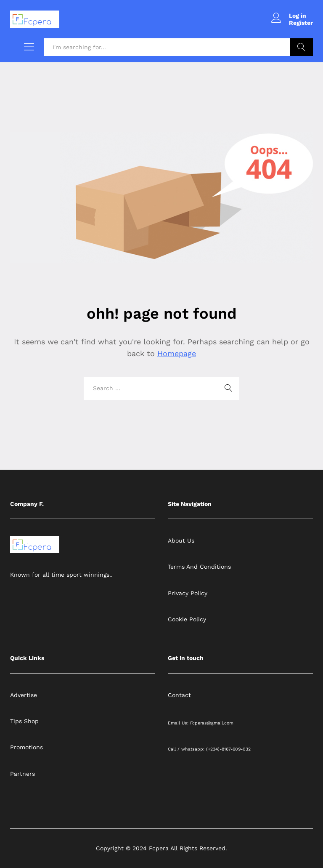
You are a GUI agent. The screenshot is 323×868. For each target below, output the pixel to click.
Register (301, 23)
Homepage (177, 353)
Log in (289, 16)
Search (301, 47)
